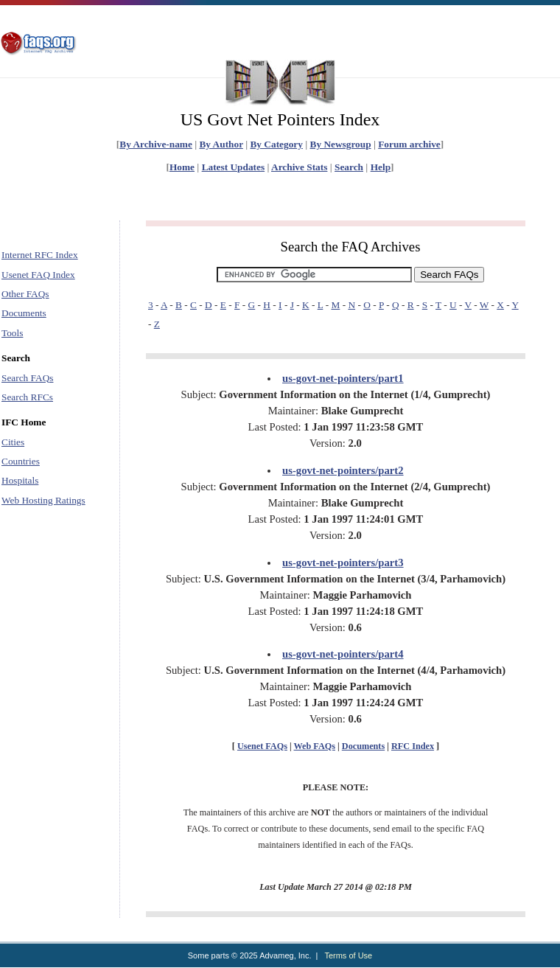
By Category (276, 144)
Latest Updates (234, 167)
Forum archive (409, 144)
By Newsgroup (341, 144)
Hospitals (20, 480)
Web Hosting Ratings (43, 500)
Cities (13, 442)
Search (349, 167)
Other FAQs (25, 294)
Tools (12, 333)
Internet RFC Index (40, 255)
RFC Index (413, 746)
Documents (24, 313)
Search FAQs (27, 378)
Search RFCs (27, 397)
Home (182, 167)
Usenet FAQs (262, 746)
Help (381, 167)
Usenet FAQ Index (38, 275)
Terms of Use (348, 955)
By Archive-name (156, 144)
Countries (21, 461)
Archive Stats (299, 167)
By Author (221, 144)
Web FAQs (315, 746)
